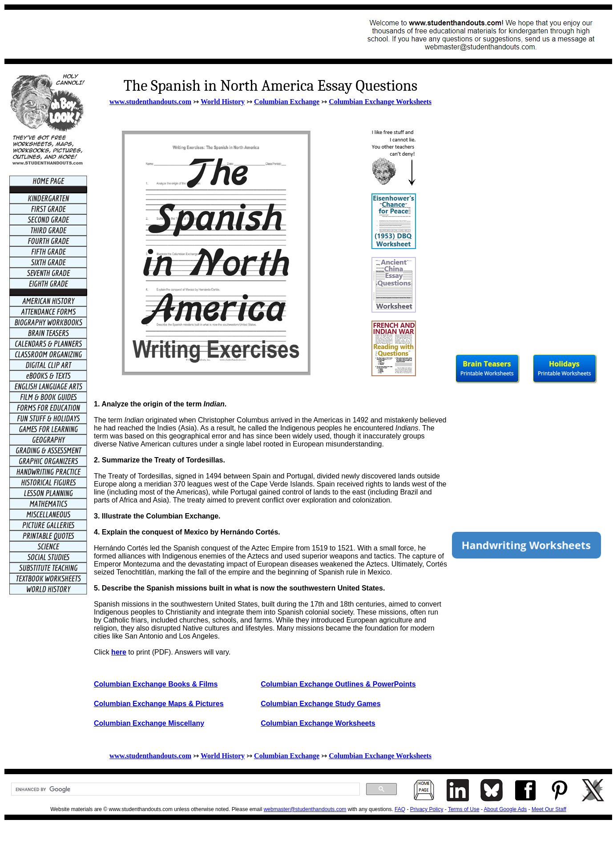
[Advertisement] (172, 34)
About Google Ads (506, 809)
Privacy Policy (427, 809)
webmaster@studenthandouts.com (305, 809)
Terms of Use (464, 809)
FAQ (400, 809)
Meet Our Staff (549, 809)
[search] (185, 789)
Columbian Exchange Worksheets (380, 102)
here (119, 652)
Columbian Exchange (287, 102)
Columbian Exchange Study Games (321, 704)
